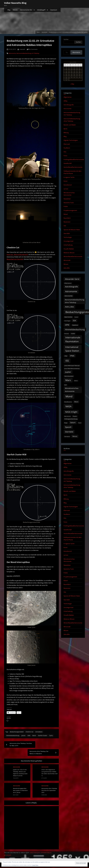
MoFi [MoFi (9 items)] (66, 385)
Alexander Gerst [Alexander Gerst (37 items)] (72, 279)
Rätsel (66, 214)
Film (65, 152)
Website (15, 10)
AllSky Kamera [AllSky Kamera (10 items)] (68, 283)
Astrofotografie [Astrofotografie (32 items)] (71, 287)
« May (72, 84)
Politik (66, 206)
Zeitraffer (67, 268)
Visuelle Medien (69, 249)
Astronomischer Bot (26, 10)
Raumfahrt (67, 218)
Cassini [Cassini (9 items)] (76, 317)
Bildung (66, 133)
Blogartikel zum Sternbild (15, 259)
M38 (30, 736)
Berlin (66, 129)
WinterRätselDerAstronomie (73, 257)
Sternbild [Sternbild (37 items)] (69, 432)
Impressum (54, 10)
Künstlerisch (68, 185)
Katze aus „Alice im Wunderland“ (17, 255)
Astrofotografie (69, 105)
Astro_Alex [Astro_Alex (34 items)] (69, 307)
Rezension (67, 222)
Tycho (52, 736)
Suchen (66, 39)
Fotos (65, 156)
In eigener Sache (69, 177)
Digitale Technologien (71, 140)
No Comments (33, 49)
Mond (35, 736)
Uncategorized (68, 241)
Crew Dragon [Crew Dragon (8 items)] (67, 321)
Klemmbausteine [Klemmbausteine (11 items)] (69, 376)
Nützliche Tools (69, 203)
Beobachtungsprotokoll (17, 732)
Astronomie (12, 53)
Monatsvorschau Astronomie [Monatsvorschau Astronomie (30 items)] (72, 390)
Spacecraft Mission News (72, 230)
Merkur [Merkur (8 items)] (76, 381)
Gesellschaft (68, 163)
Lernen (66, 189)
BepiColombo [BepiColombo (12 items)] (68, 317)
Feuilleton (67, 148)
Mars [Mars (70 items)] (68, 380)
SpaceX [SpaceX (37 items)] (68, 427)
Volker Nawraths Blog (15, 3)
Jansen (24, 736)
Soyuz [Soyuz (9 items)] (80, 423)
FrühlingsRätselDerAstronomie (74, 160)
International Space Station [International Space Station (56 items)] (72, 349)
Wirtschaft (67, 260)
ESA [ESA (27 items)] (74, 321)
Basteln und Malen (70, 125)
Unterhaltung (68, 245)
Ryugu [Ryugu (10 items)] (66, 423)
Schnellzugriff (41, 10)
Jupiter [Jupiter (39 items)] (68, 372)
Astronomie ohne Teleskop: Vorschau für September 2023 (49, 791)
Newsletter (67, 199)
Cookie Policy (35, 865)
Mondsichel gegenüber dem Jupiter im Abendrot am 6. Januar (20, 791)
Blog (9, 10)
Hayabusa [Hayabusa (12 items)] (75, 325)
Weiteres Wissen (69, 253)
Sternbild (67, 233)
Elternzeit (67, 144)
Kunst (66, 181)
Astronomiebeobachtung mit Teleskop (28, 53)
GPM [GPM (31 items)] (67, 325)
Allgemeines (68, 97)
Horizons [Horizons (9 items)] (67, 334)
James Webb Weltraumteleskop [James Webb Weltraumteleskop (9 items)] (72, 369)
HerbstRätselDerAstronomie (73, 167)
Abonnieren (76, 52)
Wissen (66, 264)
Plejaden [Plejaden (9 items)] (75, 416)
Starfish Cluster (44, 736)
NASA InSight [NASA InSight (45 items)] (71, 412)
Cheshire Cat (30, 732)
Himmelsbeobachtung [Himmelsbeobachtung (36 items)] (75, 329)
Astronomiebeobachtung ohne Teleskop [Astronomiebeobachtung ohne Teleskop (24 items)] (75, 301)
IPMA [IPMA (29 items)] (72, 356)
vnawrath (22, 49)
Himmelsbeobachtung (13, 736)
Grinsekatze (40, 732)
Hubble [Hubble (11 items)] (73, 334)
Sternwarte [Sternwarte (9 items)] (67, 437)
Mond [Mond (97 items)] (69, 396)
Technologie (68, 237)
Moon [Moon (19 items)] (76, 402)
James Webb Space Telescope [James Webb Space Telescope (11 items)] (72, 366)
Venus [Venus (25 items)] (75, 436)
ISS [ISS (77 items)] (67, 361)
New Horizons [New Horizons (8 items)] (67, 416)
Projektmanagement (70, 210)
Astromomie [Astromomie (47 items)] (71, 291)
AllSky (65, 101)
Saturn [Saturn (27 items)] (73, 423)
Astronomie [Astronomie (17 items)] (69, 296)
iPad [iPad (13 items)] (66, 356)
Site (65, 226)
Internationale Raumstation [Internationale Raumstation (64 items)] (73, 339)
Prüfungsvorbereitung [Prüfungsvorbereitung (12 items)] (71, 419)
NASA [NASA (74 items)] (68, 406)
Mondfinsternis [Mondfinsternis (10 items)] (68, 402)
